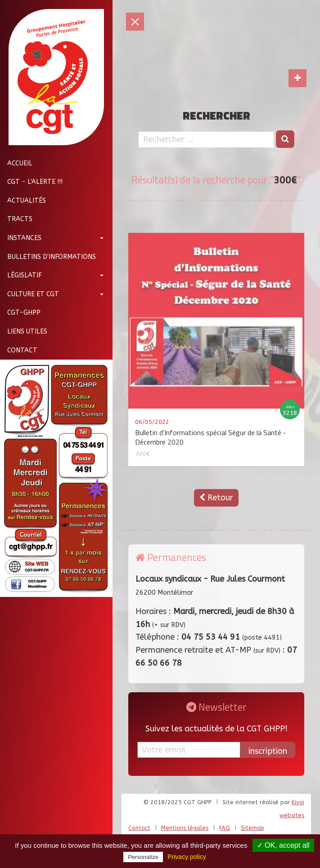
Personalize (143, 857)
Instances (21, 238)
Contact (19, 350)
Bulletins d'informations (48, 257)
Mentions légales (185, 828)
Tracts (16, 219)
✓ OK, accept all (283, 845)
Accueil (16, 163)
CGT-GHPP (20, 313)
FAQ (225, 828)
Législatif (21, 275)
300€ (142, 454)
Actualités (23, 201)
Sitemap (252, 828)
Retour (216, 498)
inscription (268, 751)
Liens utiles (24, 332)
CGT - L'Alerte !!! (31, 182)
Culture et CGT (29, 294)
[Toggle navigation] (297, 78)
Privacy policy (187, 857)
